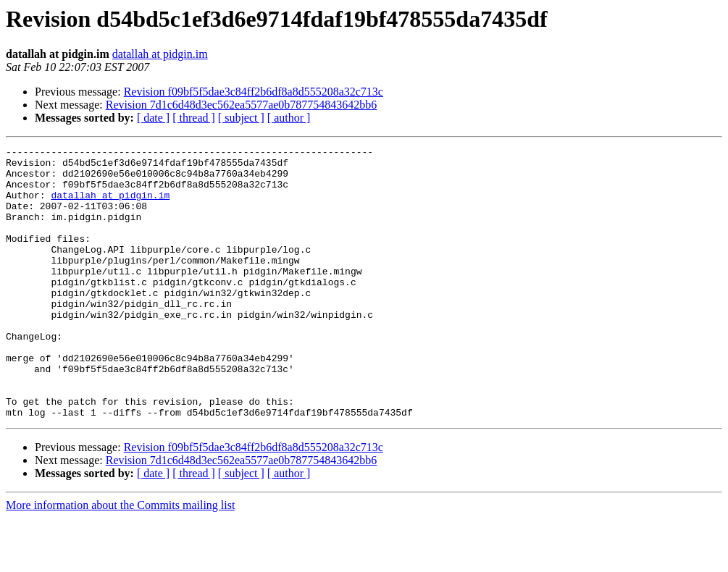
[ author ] (289, 118)
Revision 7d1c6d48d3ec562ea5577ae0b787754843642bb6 (242, 105)
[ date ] (153, 118)
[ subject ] (241, 118)
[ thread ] (194, 118)
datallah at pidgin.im (160, 54)
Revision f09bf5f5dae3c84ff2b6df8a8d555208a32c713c (254, 92)
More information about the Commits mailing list (120, 559)
